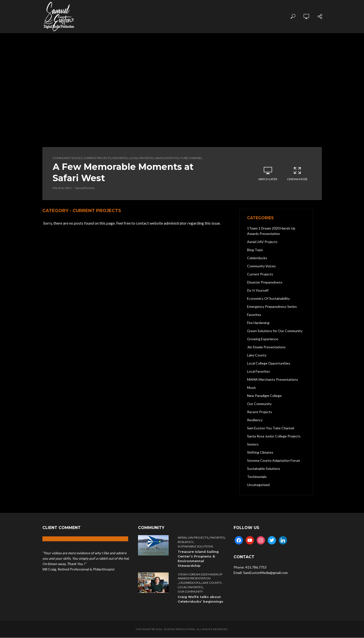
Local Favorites (141, 158)
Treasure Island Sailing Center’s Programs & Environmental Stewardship (198, 559)
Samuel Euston (85, 188)
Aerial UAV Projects (193, 538)
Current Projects (97, 158)
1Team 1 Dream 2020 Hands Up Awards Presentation (200, 577)
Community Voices (67, 158)
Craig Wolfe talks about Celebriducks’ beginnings (201, 599)
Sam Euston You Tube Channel (179, 158)
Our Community (190, 592)
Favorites (120, 158)
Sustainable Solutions (195, 547)
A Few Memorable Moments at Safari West (124, 173)
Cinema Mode (297, 174)
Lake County (211, 583)
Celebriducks (190, 583)
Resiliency (185, 542)
